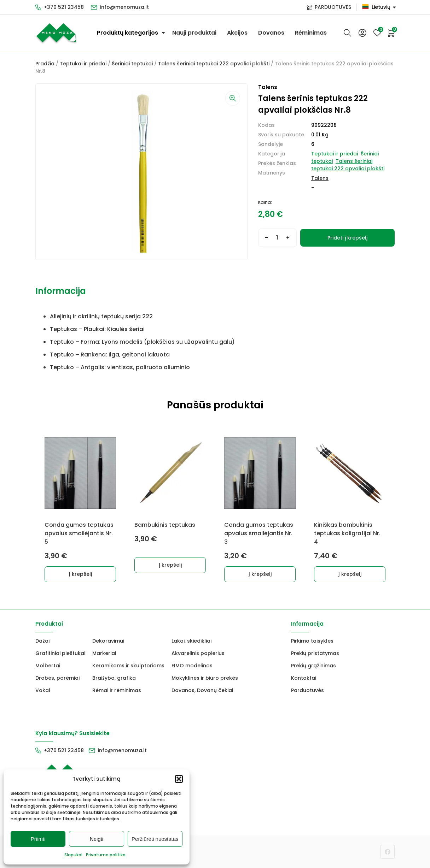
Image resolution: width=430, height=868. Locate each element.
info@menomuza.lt (124, 7)
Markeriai (104, 653)
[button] (179, 779)
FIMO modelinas (192, 666)
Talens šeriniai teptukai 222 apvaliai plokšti (214, 64)
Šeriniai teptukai (132, 64)
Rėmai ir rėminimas (117, 690)
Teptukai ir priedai (83, 64)
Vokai (43, 690)
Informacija (61, 291)
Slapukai (73, 855)
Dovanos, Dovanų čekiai (202, 690)
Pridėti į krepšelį (347, 238)
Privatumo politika (106, 855)
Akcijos (237, 33)
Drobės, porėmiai (57, 678)
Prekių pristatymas (315, 653)
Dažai (42, 641)
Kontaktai (304, 678)
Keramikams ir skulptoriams (128, 666)
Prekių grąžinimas (313, 666)
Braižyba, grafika (114, 678)
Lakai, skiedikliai (191, 641)
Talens (320, 178)
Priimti (38, 839)
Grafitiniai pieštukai (60, 653)
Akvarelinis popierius (198, 653)
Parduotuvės (307, 690)
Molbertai (48, 666)
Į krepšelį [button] (80, 574)
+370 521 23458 (64, 7)
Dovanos (271, 33)
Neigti (97, 839)
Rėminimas (311, 33)
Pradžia (45, 64)
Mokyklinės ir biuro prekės (205, 678)
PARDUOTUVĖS (333, 7)
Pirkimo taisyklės (312, 641)
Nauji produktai (194, 33)
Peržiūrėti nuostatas (155, 839)
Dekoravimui (108, 641)
